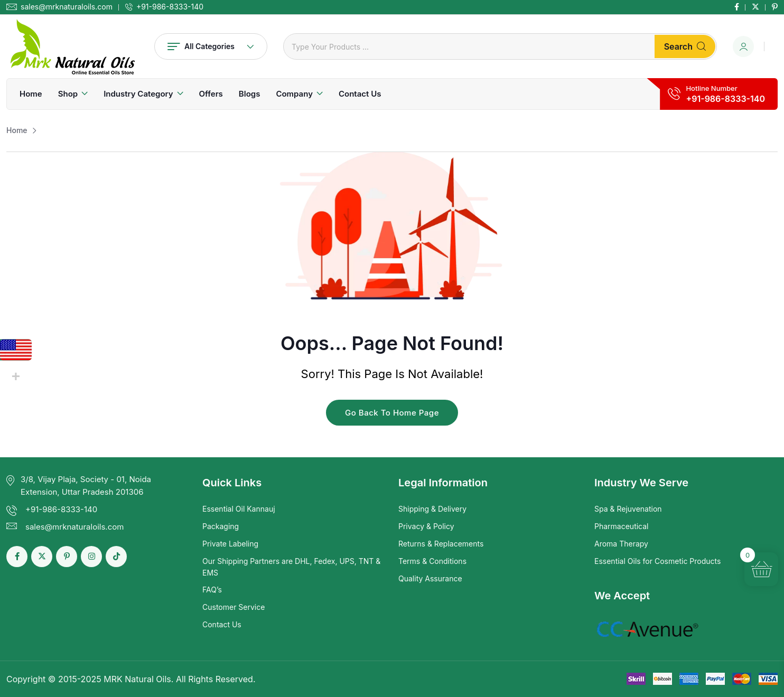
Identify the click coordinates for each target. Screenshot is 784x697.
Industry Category (138, 94)
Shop (68, 94)
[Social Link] (737, 7)
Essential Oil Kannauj (239, 509)
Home (31, 94)
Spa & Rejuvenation (628, 509)
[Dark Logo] (72, 46)
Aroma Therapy (621, 544)
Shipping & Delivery (432, 509)
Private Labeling (230, 544)
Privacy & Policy (426, 526)
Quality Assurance (430, 578)
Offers (211, 94)
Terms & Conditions (432, 561)
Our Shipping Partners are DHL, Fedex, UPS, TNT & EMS (291, 567)
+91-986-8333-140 (170, 7)
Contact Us (360, 94)
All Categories (211, 46)
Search (685, 46)
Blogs (250, 94)
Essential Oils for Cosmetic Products (657, 561)
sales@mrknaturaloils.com (67, 7)
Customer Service (234, 607)
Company (294, 94)
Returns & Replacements (441, 544)
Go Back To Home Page (392, 413)
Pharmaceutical (622, 526)
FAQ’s (212, 590)
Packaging (221, 526)
